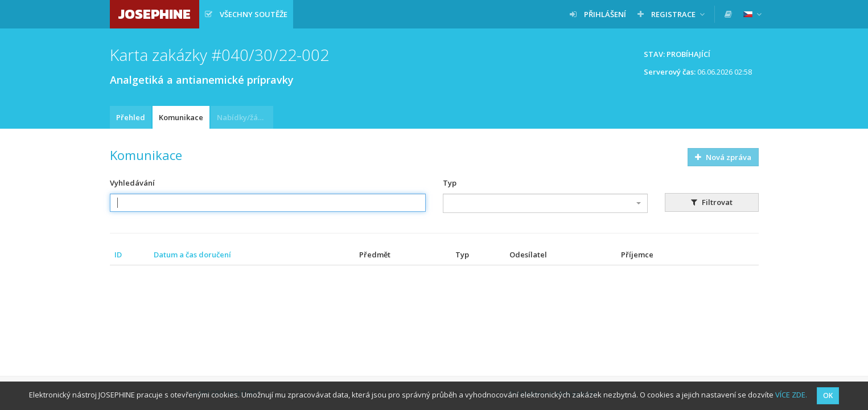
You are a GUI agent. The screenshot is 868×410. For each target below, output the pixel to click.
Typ (450, 183)
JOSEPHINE (155, 14)
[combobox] (545, 203)
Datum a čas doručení (192, 255)
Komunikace (181, 117)
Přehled (131, 117)
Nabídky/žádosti (245, 117)
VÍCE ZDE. (791, 395)
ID (118, 255)
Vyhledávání (132, 183)
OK (828, 395)
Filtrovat (712, 202)
